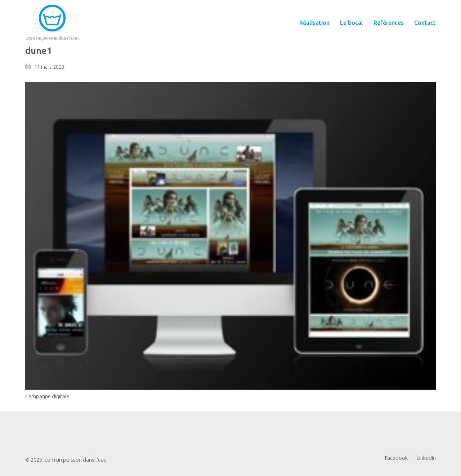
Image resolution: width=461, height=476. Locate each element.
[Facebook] (396, 458)
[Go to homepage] (52, 23)
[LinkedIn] (426, 458)
